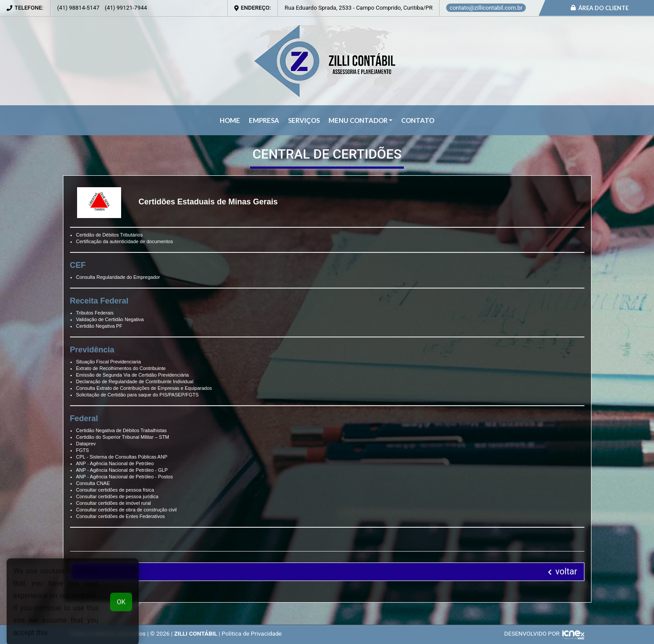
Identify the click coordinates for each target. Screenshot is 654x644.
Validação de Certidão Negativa (110, 319)
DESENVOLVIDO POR (532, 633)
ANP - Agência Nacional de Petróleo (115, 463)
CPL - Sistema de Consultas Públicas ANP (122, 457)
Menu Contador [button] (358, 120)
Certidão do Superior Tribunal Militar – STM (123, 437)
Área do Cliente (600, 8)
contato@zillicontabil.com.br (486, 8)
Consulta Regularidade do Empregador (118, 277)
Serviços (304, 120)
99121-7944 (126, 8)
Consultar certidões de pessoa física (115, 490)
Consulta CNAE (93, 483)
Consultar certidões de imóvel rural (114, 503)
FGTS (83, 450)
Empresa (264, 120)
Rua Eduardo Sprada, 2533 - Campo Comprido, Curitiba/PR (358, 8)
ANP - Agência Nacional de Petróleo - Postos (125, 477)
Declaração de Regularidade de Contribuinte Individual (135, 381)
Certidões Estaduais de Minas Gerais (208, 202)
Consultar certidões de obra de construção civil (127, 510)
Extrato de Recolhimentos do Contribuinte (121, 368)
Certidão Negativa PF (99, 326)
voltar (562, 572)
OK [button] (121, 609)
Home (230, 120)
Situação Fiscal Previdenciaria (109, 362)
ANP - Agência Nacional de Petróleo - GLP (122, 470)
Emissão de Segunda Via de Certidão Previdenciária (133, 375)
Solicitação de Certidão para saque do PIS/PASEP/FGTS (138, 395)
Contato (418, 120)
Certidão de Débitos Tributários (110, 235)
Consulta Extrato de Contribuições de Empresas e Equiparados (144, 388)
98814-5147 (78, 8)
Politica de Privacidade (252, 633)
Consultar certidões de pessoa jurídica (117, 496)
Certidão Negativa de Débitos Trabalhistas (122, 430)
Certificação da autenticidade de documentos (125, 241)
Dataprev (86, 444)
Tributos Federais (95, 313)
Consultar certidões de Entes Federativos (121, 516)
